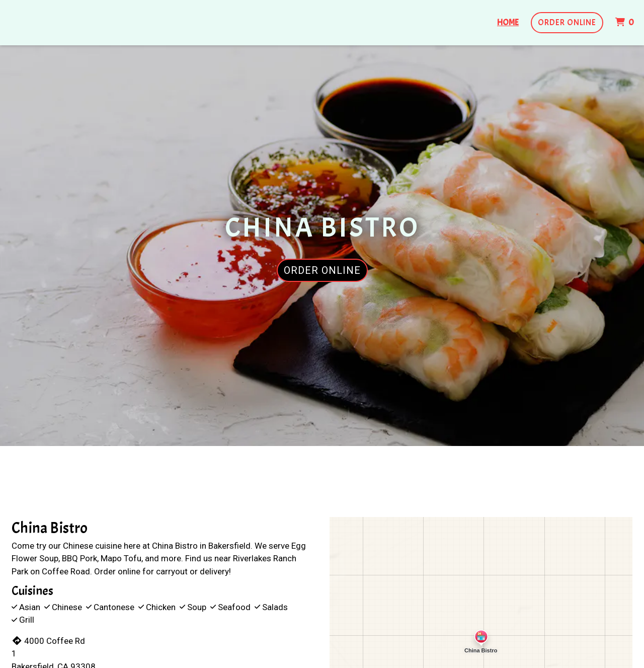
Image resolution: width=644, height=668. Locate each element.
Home (508, 22)
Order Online (567, 22)
